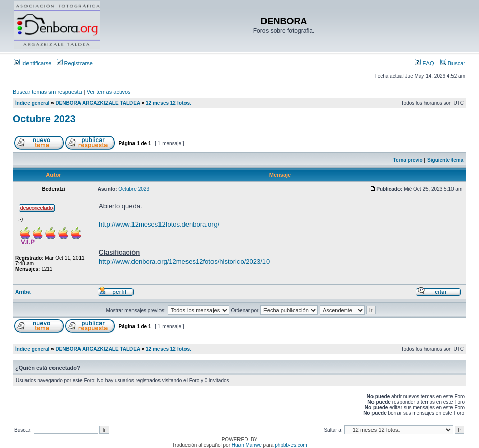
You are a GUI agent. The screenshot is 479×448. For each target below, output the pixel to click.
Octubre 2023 (44, 119)
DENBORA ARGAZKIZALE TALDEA (97, 103)
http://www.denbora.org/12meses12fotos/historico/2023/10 (184, 261)
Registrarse (75, 63)
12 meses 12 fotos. (168, 103)
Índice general (32, 103)
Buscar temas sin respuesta (47, 92)
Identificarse (33, 63)
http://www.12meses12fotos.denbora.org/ (159, 224)
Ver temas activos (109, 92)
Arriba (23, 292)
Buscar (453, 63)
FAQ (424, 63)
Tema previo (408, 160)
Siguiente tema (445, 160)
